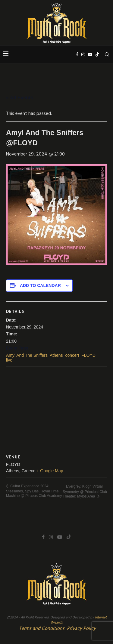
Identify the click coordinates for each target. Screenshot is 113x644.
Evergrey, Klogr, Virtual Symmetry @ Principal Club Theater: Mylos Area (85, 491)
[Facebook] (77, 54)
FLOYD (88, 355)
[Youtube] (90, 54)
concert (72, 355)
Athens (56, 355)
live (9, 360)
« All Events (20, 98)
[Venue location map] (56, 410)
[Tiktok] (97, 54)
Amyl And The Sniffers (27, 355)
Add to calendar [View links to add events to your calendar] (40, 285)
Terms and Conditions (42, 629)
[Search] (107, 54)
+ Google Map (50, 471)
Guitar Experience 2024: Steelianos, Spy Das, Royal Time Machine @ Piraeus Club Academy (34, 491)
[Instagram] (83, 54)
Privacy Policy (81, 629)
